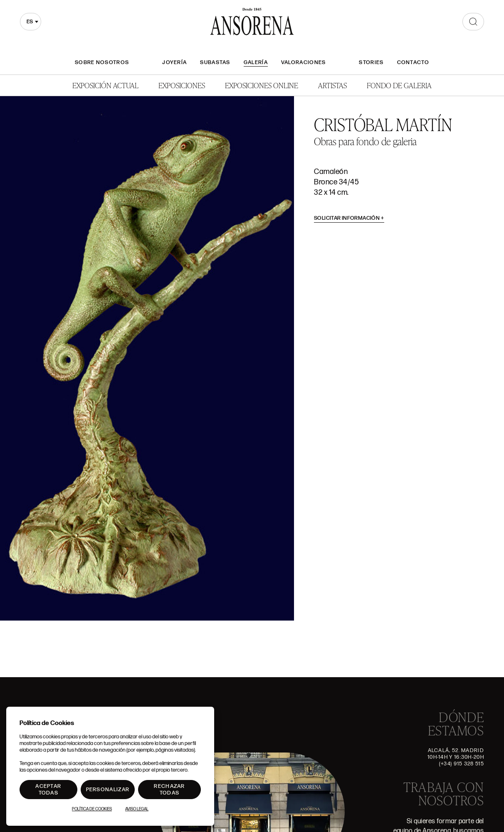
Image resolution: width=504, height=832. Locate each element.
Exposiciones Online (262, 85)
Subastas (215, 62)
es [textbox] (30, 22)
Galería (256, 62)
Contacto (413, 62)
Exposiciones (182, 85)
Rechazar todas (169, 790)
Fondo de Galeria (399, 85)
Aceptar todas (48, 790)
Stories (371, 62)
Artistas (332, 85)
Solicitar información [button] (349, 218)
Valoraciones (304, 62)
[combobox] (31, 22)
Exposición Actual (105, 85)
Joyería (174, 62)
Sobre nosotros (102, 62)
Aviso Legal (137, 809)
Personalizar (108, 790)
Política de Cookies (92, 809)
